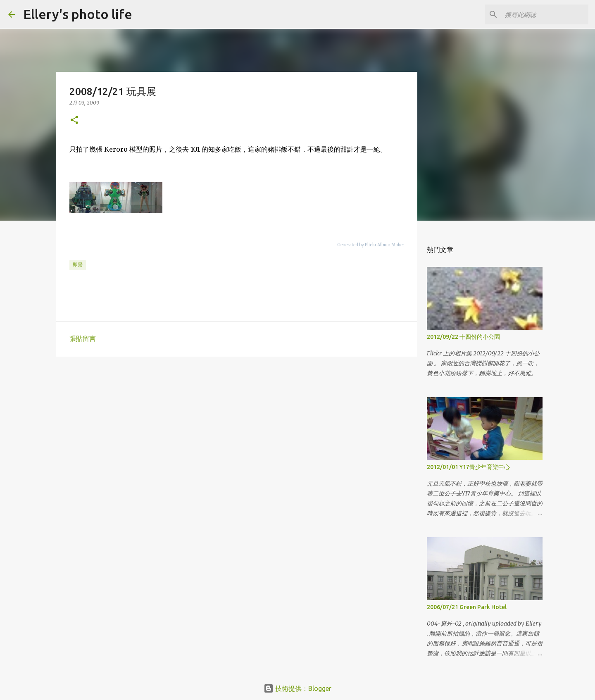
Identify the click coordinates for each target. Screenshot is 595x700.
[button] (74, 120)
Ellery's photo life (78, 14)
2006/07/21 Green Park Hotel (467, 607)
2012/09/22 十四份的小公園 (463, 337)
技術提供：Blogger (297, 688)
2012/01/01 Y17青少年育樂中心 (468, 467)
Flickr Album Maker (384, 245)
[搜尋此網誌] (545, 14)
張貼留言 (83, 338)
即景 (78, 265)
